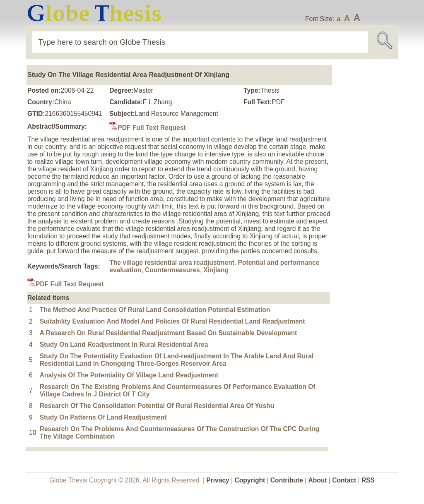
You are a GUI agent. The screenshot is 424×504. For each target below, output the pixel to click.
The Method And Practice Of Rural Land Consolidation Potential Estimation (155, 310)
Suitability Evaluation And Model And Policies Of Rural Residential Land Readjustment (172, 321)
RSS (368, 480)
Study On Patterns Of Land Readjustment (103, 417)
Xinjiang (216, 270)
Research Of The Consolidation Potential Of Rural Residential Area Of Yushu (157, 406)
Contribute (287, 480)
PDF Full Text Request (147, 128)
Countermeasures (172, 270)
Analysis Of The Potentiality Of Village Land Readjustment (129, 375)
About (317, 480)
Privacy (218, 480)
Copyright (250, 480)
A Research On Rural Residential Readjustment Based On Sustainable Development (169, 333)
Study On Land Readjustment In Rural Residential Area (124, 344)
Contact (345, 480)
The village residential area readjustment (172, 263)
